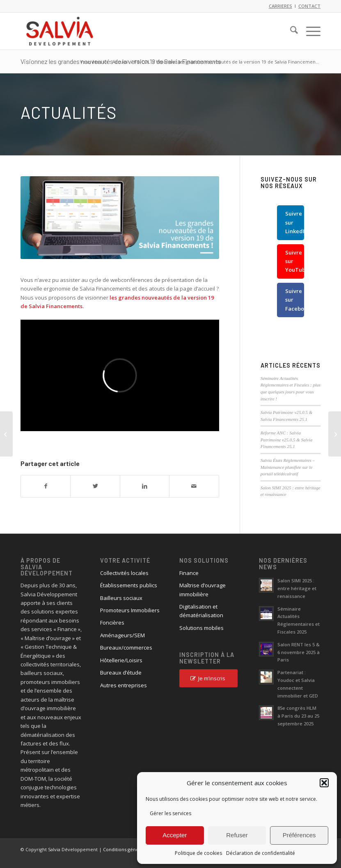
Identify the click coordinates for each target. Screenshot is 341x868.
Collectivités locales (124, 573)
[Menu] (309, 31)
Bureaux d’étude (121, 673)
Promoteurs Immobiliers (130, 610)
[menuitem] (290, 31)
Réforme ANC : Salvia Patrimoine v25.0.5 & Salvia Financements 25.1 (287, 440)
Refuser (237, 835)
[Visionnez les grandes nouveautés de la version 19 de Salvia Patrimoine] (6, 434)
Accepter (175, 835)
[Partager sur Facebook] (46, 486)
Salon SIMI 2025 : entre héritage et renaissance (297, 588)
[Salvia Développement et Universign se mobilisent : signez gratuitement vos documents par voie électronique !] (335, 434)
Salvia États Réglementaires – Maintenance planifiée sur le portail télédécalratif (288, 467)
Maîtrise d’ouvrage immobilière (203, 590)
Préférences (299, 835)
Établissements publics (129, 585)
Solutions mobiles (201, 628)
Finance (189, 573)
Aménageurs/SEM (122, 635)
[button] (324, 783)
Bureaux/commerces (126, 648)
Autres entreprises (124, 685)
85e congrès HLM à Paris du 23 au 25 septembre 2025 (298, 716)
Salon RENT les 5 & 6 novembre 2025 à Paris (299, 652)
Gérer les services (170, 813)
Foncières (112, 623)
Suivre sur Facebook (295, 300)
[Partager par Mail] (194, 486)
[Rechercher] (290, 31)
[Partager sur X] (95, 486)
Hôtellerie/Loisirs (121, 660)
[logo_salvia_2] (60, 31)
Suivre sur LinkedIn (295, 222)
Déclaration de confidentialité (261, 853)
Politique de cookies (198, 853)
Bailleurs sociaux (121, 598)
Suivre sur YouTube (295, 261)
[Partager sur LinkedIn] (145, 486)
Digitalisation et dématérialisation (201, 611)
